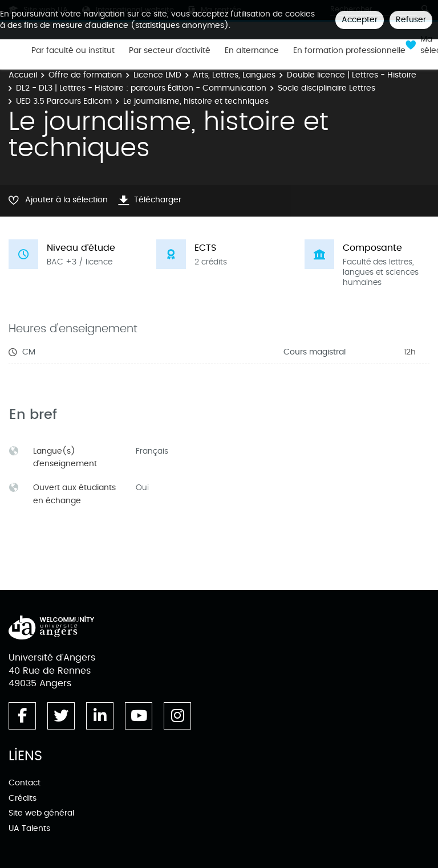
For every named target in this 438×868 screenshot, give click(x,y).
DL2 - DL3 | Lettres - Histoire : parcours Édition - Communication (141, 88)
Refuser (411, 20)
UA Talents (29, 828)
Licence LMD (157, 75)
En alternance (252, 51)
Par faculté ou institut (73, 51)
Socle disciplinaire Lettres (327, 88)
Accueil (23, 75)
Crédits (23, 798)
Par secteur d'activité (170, 51)
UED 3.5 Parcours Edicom (64, 101)
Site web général (41, 813)
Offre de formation (85, 75)
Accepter (360, 20)
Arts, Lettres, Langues (234, 75)
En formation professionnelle (349, 51)
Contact (25, 783)
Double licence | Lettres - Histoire (352, 75)
